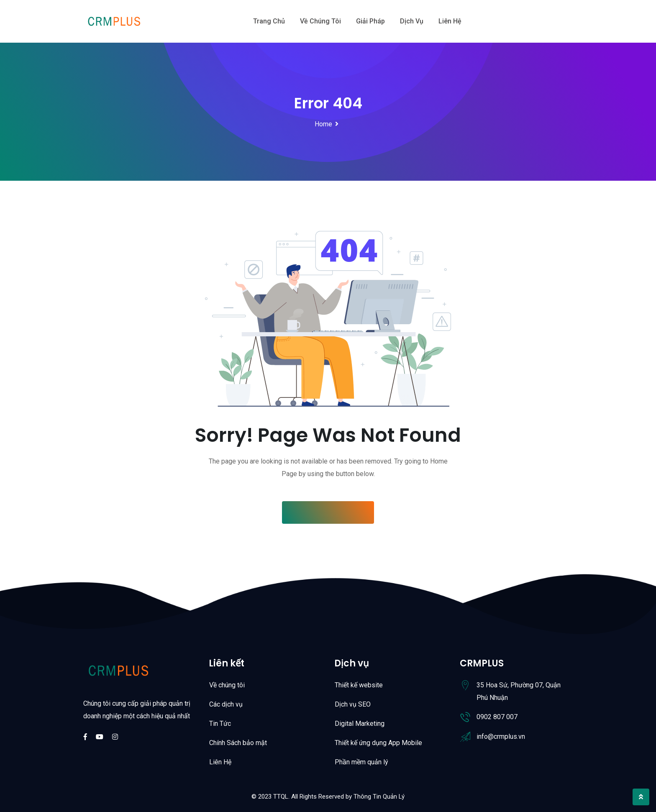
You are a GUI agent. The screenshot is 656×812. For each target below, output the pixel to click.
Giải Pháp (370, 21)
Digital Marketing (360, 724)
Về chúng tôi (320, 21)
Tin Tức (220, 724)
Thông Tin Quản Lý (379, 797)
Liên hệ (450, 21)
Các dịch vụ (226, 704)
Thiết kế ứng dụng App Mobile (378, 743)
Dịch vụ (412, 21)
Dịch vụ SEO (353, 704)
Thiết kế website (359, 685)
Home (323, 124)
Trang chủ (269, 21)
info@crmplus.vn (501, 736)
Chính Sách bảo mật (238, 743)
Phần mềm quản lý (361, 762)
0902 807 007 (497, 717)
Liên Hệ (220, 762)
